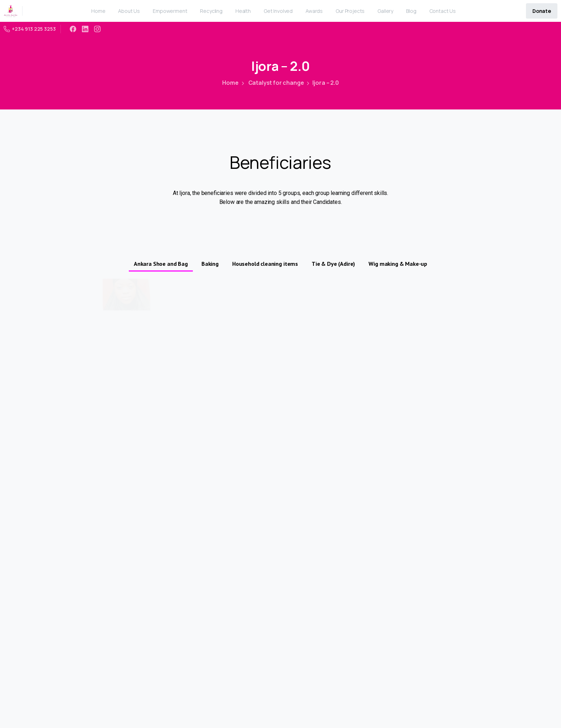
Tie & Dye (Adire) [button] (333, 264)
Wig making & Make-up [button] (398, 264)
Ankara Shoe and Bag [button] (161, 264)
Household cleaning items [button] (265, 264)
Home (230, 83)
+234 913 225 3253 (30, 29)
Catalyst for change (272, 83)
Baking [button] (210, 264)
